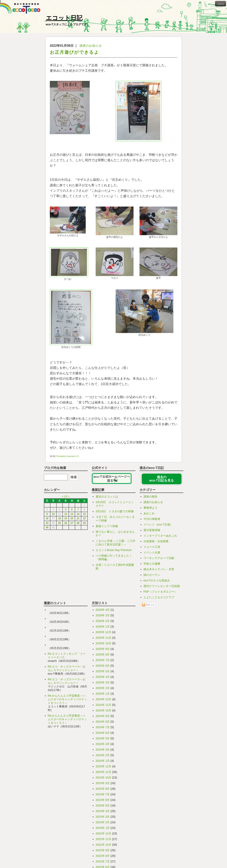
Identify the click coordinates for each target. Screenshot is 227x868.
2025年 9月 (103, 701)
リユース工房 (152, 599)
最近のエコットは (107, 548)
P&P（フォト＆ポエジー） (160, 644)
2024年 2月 (103, 807)
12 (66, 566)
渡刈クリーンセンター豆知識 (162, 638)
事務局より (150, 560)
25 (59, 575)
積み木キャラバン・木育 (159, 621)
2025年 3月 (103, 734)
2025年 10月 (104, 695)
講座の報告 (150, 548)
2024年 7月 (103, 779)
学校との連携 (152, 616)
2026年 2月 (103, 673)
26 (66, 575)
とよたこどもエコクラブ (159, 649)
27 (72, 575)
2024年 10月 (104, 762)
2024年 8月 (103, 774)
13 (72, 566)
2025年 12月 (104, 684)
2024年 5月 (103, 790)
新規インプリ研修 (107, 578)
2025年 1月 (103, 746)
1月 (66, 548)
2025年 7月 (103, 712)
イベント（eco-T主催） (158, 576)
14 (78, 566)
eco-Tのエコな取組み (157, 632)
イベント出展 (152, 604)
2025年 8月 (103, 706)
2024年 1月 (103, 813)
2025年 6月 (103, 718)
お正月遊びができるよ (74, 52)
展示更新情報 (152, 582)
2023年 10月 (104, 829)
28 (78, 575)
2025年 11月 (104, 690)
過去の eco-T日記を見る (162, 531)
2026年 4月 (103, 662)
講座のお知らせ (91, 46)
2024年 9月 (103, 768)
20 (72, 571)
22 (84, 571)
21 (78, 571)
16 (47, 571)
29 (84, 575)
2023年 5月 (103, 857)
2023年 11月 (104, 824)
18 (59, 571)
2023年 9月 (103, 835)
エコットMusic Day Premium (114, 602)
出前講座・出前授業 (156, 593)
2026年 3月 (103, 667)
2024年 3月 (103, 801)
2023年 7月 (103, 846)
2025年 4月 (103, 729)
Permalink (61, 508)
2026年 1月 (103, 678)
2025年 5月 (103, 723)
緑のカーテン (152, 627)
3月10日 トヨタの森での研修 (115, 563)
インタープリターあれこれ (160, 588)
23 (47, 575)
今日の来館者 (152, 571)
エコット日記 (64, 18)
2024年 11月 (104, 757)
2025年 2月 (103, 740)
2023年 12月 (104, 818)
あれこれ (149, 565)
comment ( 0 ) (73, 508)
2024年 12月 (104, 751)
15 (84, 566)
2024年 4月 (103, 796)
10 (53, 566)
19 (66, 571)
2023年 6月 (103, 852)
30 (47, 580)
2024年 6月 (103, 785)
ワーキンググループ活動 (159, 610)
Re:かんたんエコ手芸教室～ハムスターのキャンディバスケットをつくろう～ (67, 751)
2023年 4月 (103, 863)
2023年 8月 (103, 841)
